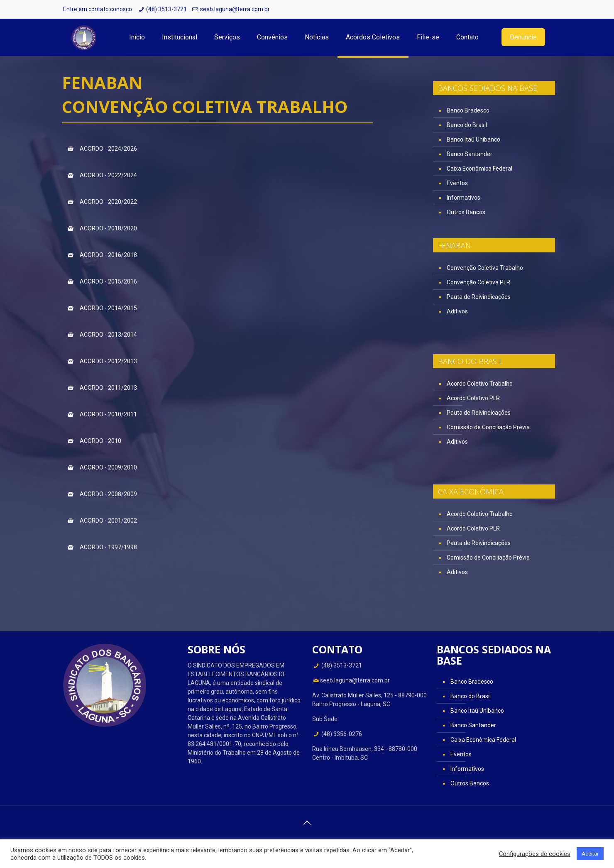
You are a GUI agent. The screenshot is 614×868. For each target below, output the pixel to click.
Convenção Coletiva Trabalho (485, 268)
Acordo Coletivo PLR (473, 398)
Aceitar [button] (590, 854)
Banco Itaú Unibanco (473, 139)
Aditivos (457, 311)
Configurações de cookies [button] (535, 854)
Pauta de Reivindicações (479, 297)
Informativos (464, 198)
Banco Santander (470, 154)
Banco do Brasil (467, 125)
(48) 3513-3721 (166, 9)
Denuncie (523, 37)
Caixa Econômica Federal (479, 169)
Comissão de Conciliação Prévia (488, 427)
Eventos (457, 183)
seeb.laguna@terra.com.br (235, 9)
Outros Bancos (466, 212)
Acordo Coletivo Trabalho (480, 384)
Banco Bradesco (468, 110)
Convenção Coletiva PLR (478, 282)
